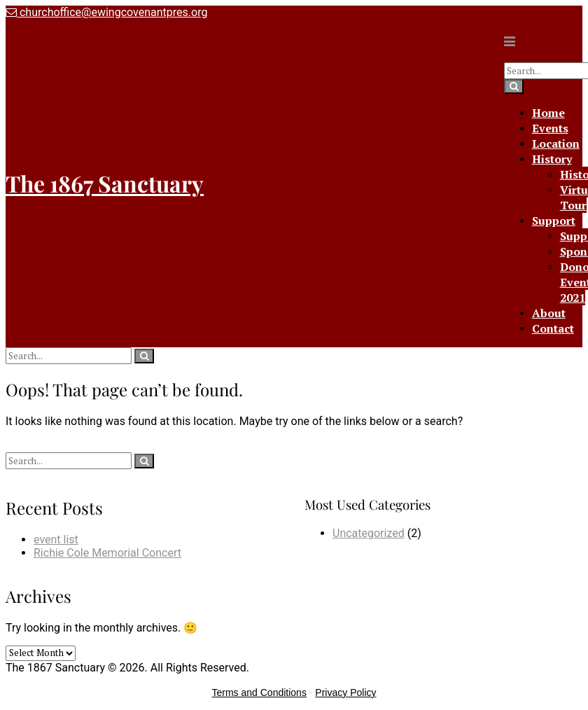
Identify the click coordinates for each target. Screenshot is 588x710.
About (549, 313)
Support (554, 221)
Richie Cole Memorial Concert (107, 553)
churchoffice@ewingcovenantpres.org (106, 12)
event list (56, 540)
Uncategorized (369, 533)
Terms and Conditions (259, 692)
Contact (553, 328)
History (552, 159)
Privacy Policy (345, 692)
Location (556, 144)
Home (548, 113)
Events (550, 128)
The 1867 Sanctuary (105, 183)
